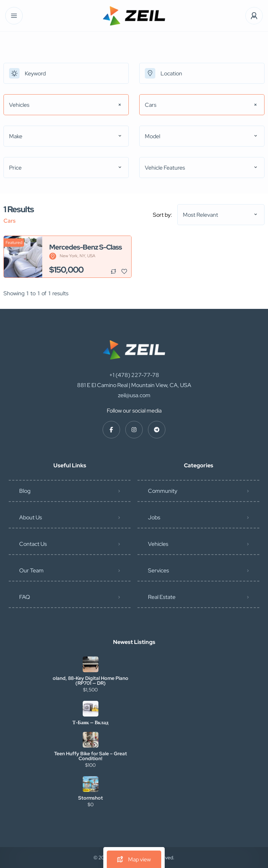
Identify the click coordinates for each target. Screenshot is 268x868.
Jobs (154, 517)
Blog (25, 491)
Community (163, 491)
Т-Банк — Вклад (90, 722)
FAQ (25, 597)
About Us (31, 517)
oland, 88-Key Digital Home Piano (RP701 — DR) (91, 681)
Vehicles (158, 544)
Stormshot (91, 798)
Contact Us (33, 544)
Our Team (31, 570)
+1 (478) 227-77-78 (134, 375)
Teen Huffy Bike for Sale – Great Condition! (91, 756)
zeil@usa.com (134, 395)
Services (158, 570)
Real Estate (162, 597)
